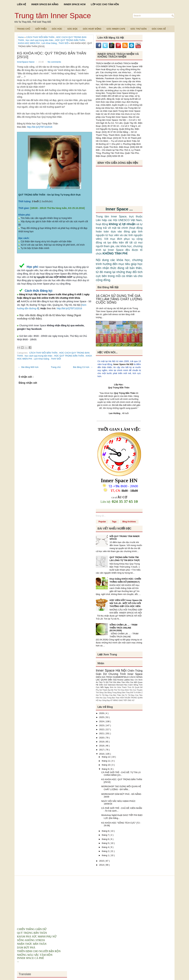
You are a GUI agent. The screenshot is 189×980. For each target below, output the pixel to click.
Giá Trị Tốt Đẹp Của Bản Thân (109, 695)
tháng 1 (106, 855)
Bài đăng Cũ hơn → (83, 367)
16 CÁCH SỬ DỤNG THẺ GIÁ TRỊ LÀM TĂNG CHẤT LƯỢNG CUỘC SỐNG (119, 299)
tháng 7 (106, 835)
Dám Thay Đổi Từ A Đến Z (132, 693)
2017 (102, 750)
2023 (102, 725)
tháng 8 (106, 831)
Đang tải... (101, 516)
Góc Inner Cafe (116, 29)
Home (21, 37)
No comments (54, 62)
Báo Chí (134, 680)
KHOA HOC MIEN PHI (29, 43)
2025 (102, 717)
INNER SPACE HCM (75, 4)
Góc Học (57, 29)
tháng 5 (106, 843)
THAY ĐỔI (64, 43)
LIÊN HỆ (21, 4)
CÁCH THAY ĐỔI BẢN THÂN (40, 37)
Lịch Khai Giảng (49, 43)
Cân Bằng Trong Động (113, 693)
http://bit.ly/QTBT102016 (40, 127)
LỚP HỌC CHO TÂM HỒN (105, 4)
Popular (102, 522)
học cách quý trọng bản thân (40, 40)
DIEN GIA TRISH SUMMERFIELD (113, 677)
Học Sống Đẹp (104, 700)
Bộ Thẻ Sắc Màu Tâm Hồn (118, 682)
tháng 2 (106, 851)
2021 (102, 733)
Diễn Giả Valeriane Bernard (111, 685)
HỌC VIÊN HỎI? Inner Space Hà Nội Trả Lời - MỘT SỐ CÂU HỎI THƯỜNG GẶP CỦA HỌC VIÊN (126, 603)
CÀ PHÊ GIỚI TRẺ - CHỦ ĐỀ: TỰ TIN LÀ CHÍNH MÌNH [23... (121, 774)
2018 (102, 746)
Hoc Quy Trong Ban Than (110, 698)
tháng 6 (106, 839)
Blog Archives (129, 522)
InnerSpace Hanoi (26, 62)
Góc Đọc (72, 29)
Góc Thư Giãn (139, 29)
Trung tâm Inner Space (53, 16)
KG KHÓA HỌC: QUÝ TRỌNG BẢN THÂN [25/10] (52, 55)
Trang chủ (56, 367)
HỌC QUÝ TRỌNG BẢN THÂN (70, 40)
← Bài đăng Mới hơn (28, 367)
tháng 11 (106, 761)
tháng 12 (106, 757)
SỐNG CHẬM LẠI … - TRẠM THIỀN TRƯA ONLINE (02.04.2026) (123, 628)
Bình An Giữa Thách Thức (121, 687)
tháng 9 (106, 769)
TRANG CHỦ (24, 29)
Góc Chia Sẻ (159, 29)
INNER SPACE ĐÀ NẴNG (45, 4)
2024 (102, 721)
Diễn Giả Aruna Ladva (119, 680)
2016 (102, 754)
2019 (102, 742)
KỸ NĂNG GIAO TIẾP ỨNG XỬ (122, 700)
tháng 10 (106, 765)
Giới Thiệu (41, 29)
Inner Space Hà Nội (123, 364)
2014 (102, 865)
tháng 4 (106, 847)
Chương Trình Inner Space (125, 674)
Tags (114, 522)
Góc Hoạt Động (92, 29)
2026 (102, 713)
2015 (102, 861)
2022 (102, 729)
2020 (102, 738)
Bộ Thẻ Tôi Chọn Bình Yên (122, 690)
